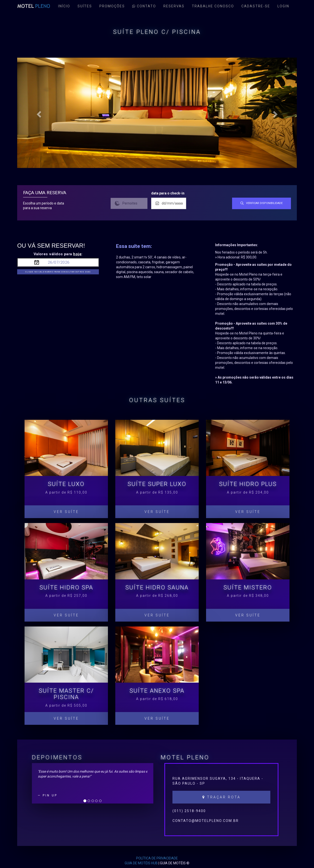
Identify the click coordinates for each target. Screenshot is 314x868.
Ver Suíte (66, 512)
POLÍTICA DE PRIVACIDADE (157, 858)
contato (144, 6)
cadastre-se (256, 6)
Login (283, 6)
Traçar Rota (222, 797)
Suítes (85, 6)
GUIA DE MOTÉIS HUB (141, 863)
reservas (174, 6)
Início (64, 6)
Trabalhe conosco (213, 6)
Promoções (112, 6)
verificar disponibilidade (262, 203)
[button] (38, 113)
